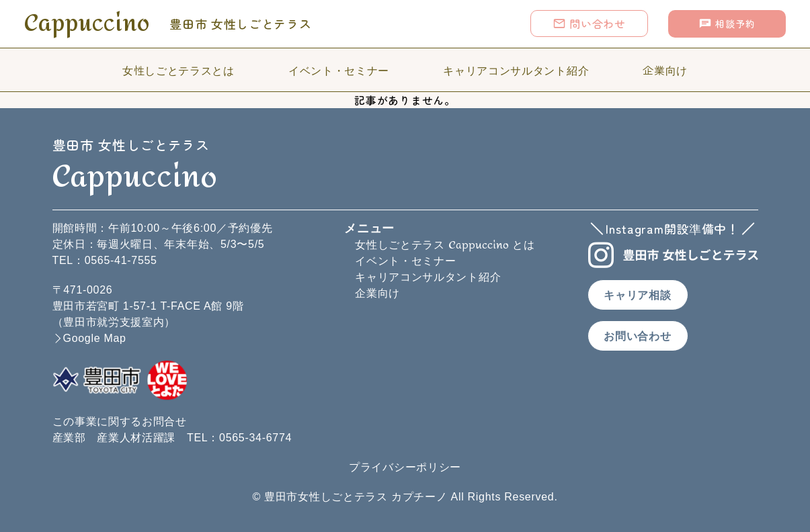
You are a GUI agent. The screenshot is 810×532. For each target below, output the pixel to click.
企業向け (665, 70)
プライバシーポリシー (405, 467)
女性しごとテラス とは (445, 245)
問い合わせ (589, 24)
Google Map (95, 338)
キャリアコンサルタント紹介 (516, 70)
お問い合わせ (637, 336)
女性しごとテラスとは (178, 70)
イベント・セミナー (339, 70)
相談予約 (727, 24)
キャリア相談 (637, 295)
